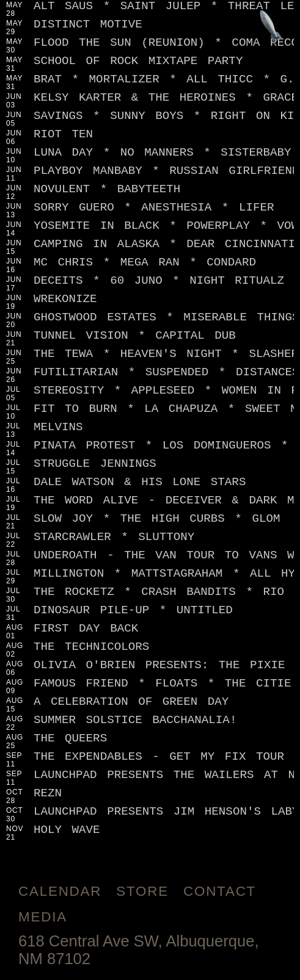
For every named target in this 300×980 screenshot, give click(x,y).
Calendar (60, 891)
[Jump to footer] (272, 28)
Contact (220, 891)
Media (43, 917)
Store (142, 891)
